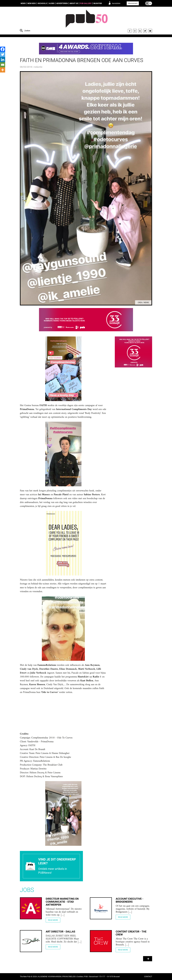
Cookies (80, 977)
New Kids (32, 3)
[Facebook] (3, 49)
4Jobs (52, 3)
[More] (3, 70)
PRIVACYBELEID (69, 977)
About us (74, 3)
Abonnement (133, 3)
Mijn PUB (98, 3)
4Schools (42, 3)
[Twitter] (3, 54)
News (23, 3)
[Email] (3, 65)
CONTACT (148, 977)
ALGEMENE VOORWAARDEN (50, 977)
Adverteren (62, 3)
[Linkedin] (3, 60)
